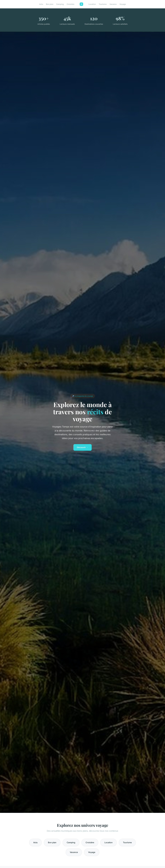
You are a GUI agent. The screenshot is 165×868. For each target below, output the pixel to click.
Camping (60, 4)
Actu (41, 4)
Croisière (70, 4)
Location (92, 4)
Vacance (113, 4)
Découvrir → (82, 447)
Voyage (123, 4)
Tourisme (103, 4)
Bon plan (50, 4)
